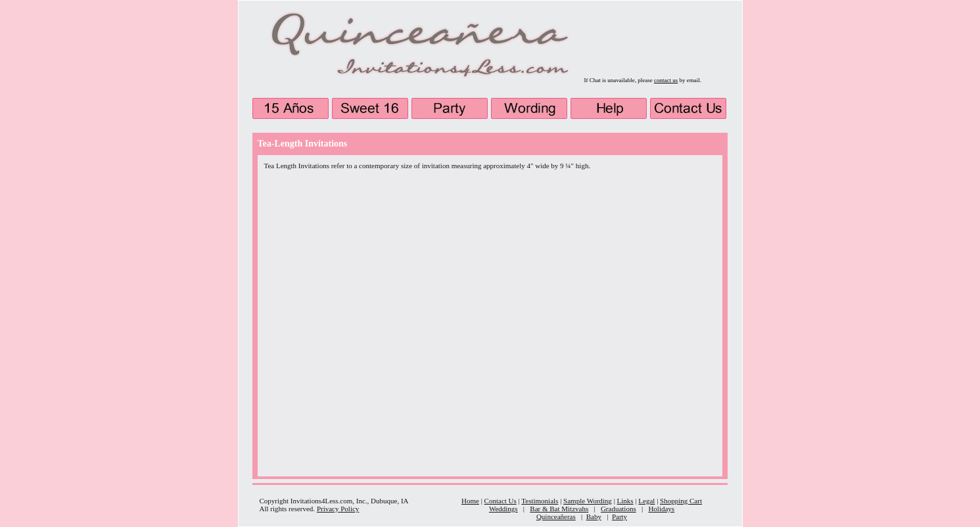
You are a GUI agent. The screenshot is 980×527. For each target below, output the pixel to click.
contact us (666, 80)
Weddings (503, 509)
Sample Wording (588, 501)
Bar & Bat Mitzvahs (559, 509)
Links (625, 501)
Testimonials (540, 501)
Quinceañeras (556, 516)
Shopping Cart (681, 501)
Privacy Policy (338, 509)
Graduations (618, 509)
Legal (646, 501)
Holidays (661, 509)
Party (619, 516)
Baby (594, 516)
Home (470, 501)
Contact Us (501, 501)
